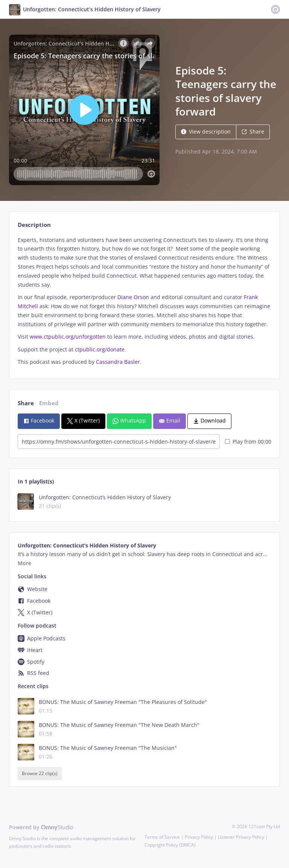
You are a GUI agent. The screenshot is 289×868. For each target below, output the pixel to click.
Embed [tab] (49, 403)
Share (253, 131)
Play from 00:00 (248, 442)
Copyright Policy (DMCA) (170, 845)
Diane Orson (133, 297)
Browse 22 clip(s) (40, 774)
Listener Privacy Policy (241, 837)
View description (206, 131)
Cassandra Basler (118, 362)
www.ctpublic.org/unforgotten (68, 337)
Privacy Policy (199, 837)
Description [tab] (34, 225)
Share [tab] (26, 403)
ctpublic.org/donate (100, 349)
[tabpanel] (144, 301)
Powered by (41, 827)
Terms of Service (162, 837)
